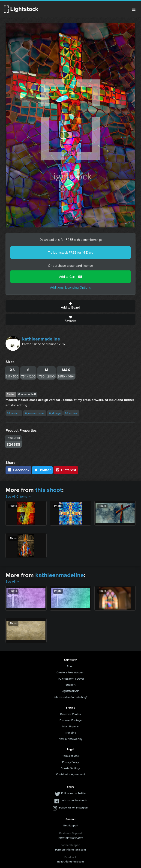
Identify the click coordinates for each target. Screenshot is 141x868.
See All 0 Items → (18, 497)
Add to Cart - (71, 277)
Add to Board (70, 306)
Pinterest (66, 470)
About (70, 666)
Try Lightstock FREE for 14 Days (71, 253)
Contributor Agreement (71, 774)
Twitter (42, 470)
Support (70, 685)
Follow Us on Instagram (74, 808)
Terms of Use (71, 756)
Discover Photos (70, 714)
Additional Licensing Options (70, 288)
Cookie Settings (71, 768)
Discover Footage (71, 720)
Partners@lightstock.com (70, 850)
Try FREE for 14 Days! (71, 679)
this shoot (49, 490)
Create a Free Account (70, 672)
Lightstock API (70, 691)
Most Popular (70, 726)
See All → (13, 582)
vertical (71, 413)
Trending (71, 733)
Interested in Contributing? (71, 697)
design (55, 413)
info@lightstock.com (70, 838)
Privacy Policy (70, 762)
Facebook (18, 470)
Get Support (71, 825)
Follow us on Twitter (74, 793)
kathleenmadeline (41, 339)
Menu (134, 9)
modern (14, 413)
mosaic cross (35, 413)
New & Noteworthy (70, 739)
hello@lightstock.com (70, 862)
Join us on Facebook (74, 800)
